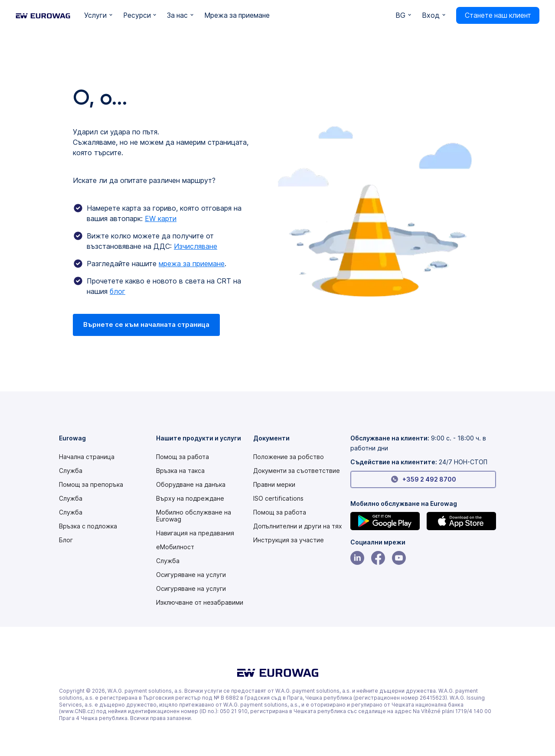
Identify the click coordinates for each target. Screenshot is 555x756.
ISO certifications (278, 499)
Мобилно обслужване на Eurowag (194, 516)
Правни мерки (274, 485)
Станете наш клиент (498, 15)
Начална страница (87, 457)
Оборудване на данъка (191, 485)
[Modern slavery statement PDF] (289, 457)
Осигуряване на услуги (191, 575)
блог (118, 291)
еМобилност (175, 547)
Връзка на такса (180, 471)
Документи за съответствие (297, 471)
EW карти (161, 218)
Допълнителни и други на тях (298, 526)
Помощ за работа (183, 457)
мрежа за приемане (192, 264)
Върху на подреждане (190, 499)
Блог (66, 540)
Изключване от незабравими (200, 603)
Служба (71, 471)
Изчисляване (196, 246)
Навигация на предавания (195, 533)
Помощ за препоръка (91, 485)
